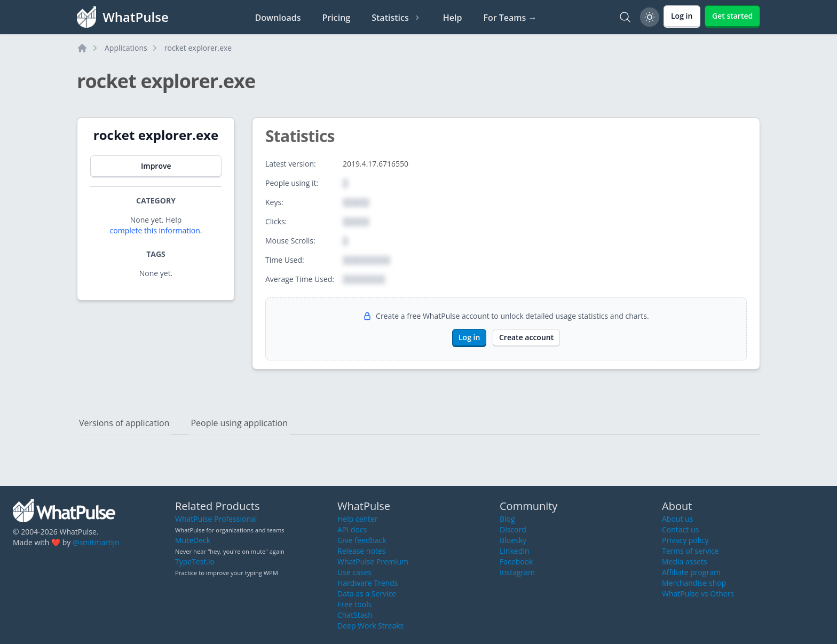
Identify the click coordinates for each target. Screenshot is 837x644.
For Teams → (510, 18)
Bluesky (513, 540)
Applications (126, 48)
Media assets (685, 561)
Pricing (337, 18)
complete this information (155, 230)
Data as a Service (367, 594)
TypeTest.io (195, 561)
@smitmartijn (96, 542)
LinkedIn (515, 551)
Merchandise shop (694, 583)
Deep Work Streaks (370, 626)
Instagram (517, 572)
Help (453, 18)
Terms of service (690, 551)
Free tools (354, 604)
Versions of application (124, 423)
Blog (507, 519)
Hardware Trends (368, 583)
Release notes (361, 551)
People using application (239, 423)
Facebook (516, 561)
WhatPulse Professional (216, 519)
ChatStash (355, 615)
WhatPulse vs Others (698, 594)
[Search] (625, 17)
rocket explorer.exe (198, 48)
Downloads (278, 18)
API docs (352, 529)
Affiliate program (691, 572)
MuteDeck (193, 540)
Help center (358, 519)
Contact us (680, 529)
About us (677, 519)
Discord (513, 529)
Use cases (354, 572)
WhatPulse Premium (373, 561)
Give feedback (362, 540)
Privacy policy (685, 540)
